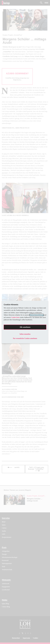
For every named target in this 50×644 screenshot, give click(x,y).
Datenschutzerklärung (37, 315)
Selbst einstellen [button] (25, 334)
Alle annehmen (25, 327)
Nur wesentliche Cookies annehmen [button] (25, 338)
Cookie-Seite (15, 317)
